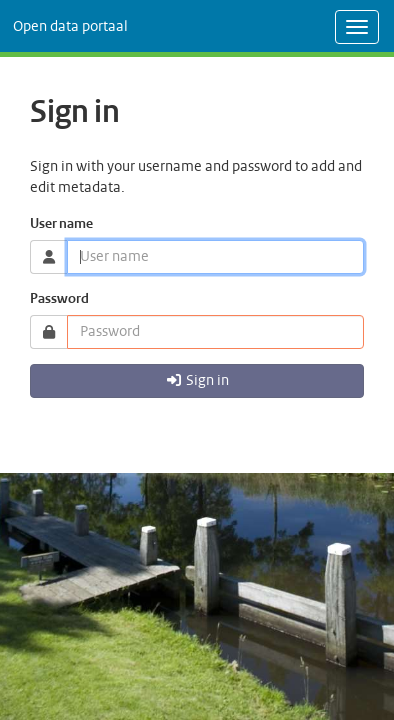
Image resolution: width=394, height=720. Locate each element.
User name (61, 224)
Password (59, 299)
